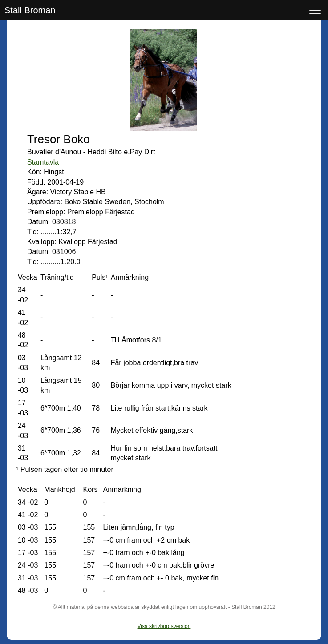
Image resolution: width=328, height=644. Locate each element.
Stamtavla (43, 162)
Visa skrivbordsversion (164, 626)
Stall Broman (30, 10)
